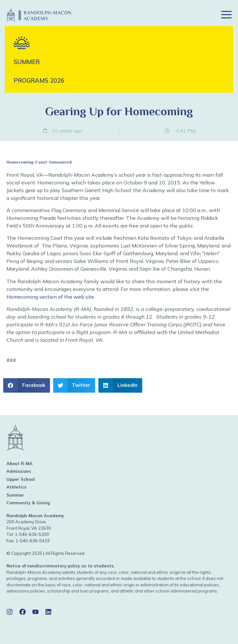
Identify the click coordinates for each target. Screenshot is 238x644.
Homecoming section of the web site (50, 297)
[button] (203, 15)
